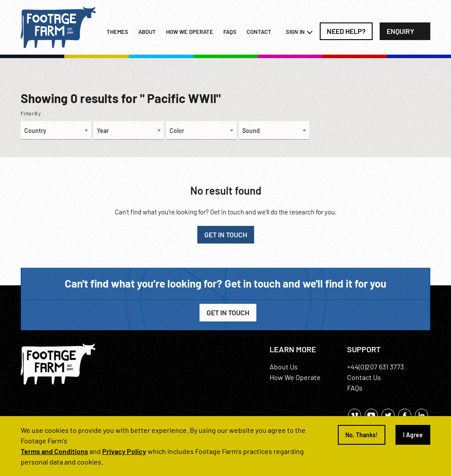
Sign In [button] (299, 32)
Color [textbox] (177, 131)
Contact (259, 32)
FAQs (230, 32)
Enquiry (401, 31)
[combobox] (56, 130)
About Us (284, 367)
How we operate (190, 32)
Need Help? (346, 31)
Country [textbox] (35, 131)
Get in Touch (228, 312)
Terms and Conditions (54, 451)
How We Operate (295, 377)
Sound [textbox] (251, 131)
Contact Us (364, 377)
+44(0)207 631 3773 (375, 367)
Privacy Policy (124, 451)
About (147, 32)
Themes (117, 32)
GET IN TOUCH (226, 234)
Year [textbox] (103, 131)
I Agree (413, 435)
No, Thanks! (362, 435)
